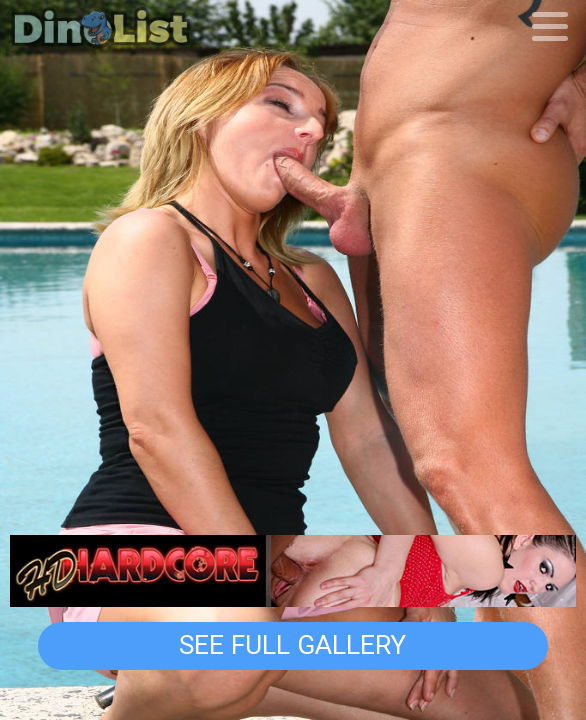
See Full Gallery (292, 645)
